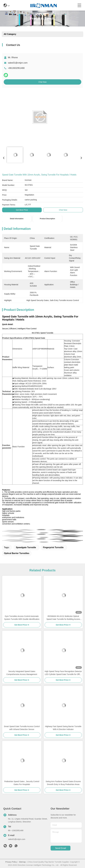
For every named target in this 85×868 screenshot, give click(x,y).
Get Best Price (22, 210)
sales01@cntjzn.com (18, 63)
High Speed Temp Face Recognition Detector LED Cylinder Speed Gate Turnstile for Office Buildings (63, 673)
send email (61, 848)
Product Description (47, 219)
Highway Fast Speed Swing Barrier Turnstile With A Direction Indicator (63, 728)
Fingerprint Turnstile (53, 547)
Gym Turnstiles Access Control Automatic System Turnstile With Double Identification (22, 618)
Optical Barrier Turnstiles (17, 553)
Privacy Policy (11, 862)
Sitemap (22, 862)
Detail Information (17, 219)
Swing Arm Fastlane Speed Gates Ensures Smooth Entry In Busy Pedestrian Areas (63, 783)
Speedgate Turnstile (26, 547)
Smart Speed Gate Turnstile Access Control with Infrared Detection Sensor (22, 728)
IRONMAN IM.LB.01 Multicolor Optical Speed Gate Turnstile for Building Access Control (63, 618)
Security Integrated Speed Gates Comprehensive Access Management (22, 673)
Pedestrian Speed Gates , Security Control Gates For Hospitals (22, 783)
